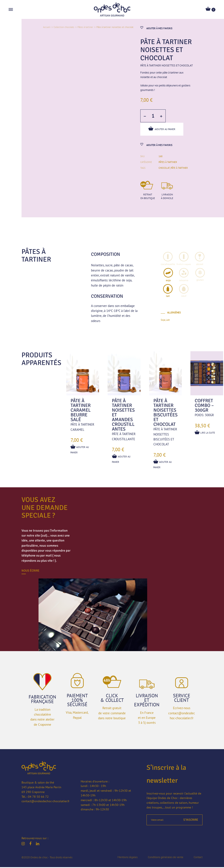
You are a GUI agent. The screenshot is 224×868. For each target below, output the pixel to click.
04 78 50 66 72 (38, 797)
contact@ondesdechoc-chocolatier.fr (46, 802)
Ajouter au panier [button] (80, 450)
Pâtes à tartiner (85, 27)
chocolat (164, 169)
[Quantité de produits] (153, 117)
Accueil (47, 27)
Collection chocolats (64, 27)
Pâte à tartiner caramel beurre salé (81, 411)
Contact (198, 858)
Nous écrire (30, 571)
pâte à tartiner (179, 169)
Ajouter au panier (162, 129)
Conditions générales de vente (166, 858)
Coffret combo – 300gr (204, 406)
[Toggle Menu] (11, 10)
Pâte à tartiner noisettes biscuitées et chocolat (165, 413)
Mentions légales (127, 858)
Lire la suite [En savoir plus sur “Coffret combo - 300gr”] (205, 433)
